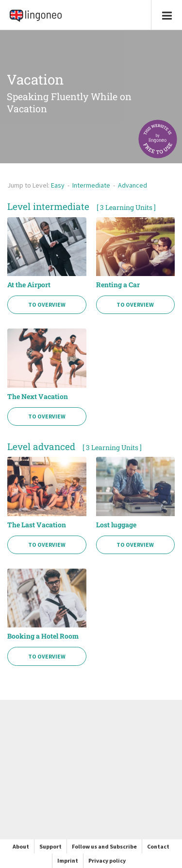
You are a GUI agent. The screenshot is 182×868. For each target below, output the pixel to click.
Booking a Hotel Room (43, 636)
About (21, 846)
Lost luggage (116, 525)
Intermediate (91, 185)
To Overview (47, 304)
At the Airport (29, 285)
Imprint (68, 860)
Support (50, 846)
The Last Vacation (37, 525)
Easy (58, 185)
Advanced (132, 185)
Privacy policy (107, 860)
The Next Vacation (38, 397)
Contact (158, 846)
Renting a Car (118, 285)
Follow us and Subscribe (104, 846)
